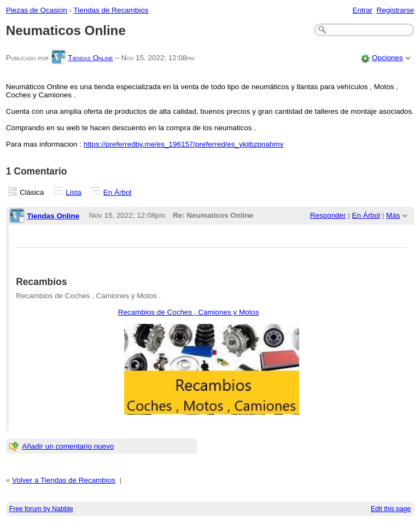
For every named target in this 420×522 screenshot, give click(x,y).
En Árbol (118, 192)
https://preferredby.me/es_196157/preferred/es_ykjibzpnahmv (184, 144)
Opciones (387, 58)
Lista (73, 192)
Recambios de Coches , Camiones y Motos (189, 312)
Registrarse (396, 10)
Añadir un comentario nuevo (68, 446)
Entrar (362, 10)
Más (393, 215)
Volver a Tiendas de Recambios (64, 480)
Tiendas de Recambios (111, 10)
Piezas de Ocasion (37, 10)
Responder (328, 215)
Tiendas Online (90, 58)
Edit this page (391, 509)
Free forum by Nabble (41, 509)
